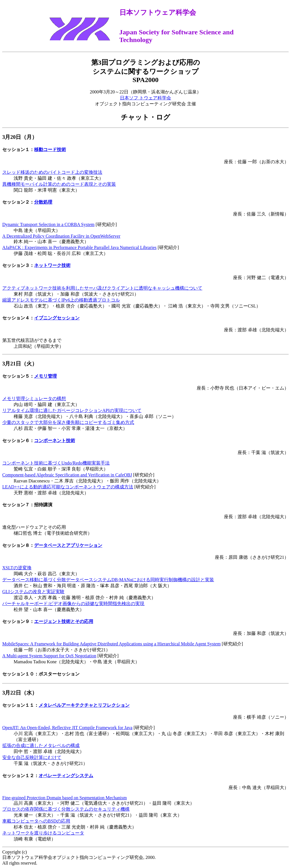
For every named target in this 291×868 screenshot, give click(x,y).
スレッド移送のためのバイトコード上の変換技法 (52, 172)
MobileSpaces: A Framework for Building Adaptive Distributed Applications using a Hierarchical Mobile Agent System (111, 644)
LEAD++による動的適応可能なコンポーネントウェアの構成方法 (68, 487)
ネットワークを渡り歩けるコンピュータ (43, 833)
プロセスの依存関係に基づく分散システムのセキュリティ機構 (66, 809)
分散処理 (43, 202)
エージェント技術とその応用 (64, 621)
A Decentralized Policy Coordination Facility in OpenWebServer (61, 236)
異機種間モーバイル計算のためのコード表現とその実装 (59, 184)
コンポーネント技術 (55, 441)
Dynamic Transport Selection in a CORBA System (48, 224)
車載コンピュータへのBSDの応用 (36, 821)
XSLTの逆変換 (17, 568)
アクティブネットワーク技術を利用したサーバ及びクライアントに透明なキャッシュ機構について (102, 288)
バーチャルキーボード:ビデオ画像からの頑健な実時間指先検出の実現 (73, 604)
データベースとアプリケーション (68, 545)
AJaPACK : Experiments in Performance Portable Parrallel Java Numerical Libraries (79, 247)
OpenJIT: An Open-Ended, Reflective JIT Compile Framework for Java (67, 728)
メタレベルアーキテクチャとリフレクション (84, 705)
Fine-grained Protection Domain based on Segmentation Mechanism (65, 798)
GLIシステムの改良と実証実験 (33, 592)
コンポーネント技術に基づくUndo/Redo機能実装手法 (56, 463)
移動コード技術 (50, 149)
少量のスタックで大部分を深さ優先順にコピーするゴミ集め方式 (68, 422)
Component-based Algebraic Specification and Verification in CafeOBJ (67, 475)
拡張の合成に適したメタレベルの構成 (41, 745)
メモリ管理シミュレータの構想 (34, 399)
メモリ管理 (45, 376)
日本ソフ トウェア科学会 (145, 98)
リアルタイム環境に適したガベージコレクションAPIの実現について (72, 410)
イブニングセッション (57, 318)
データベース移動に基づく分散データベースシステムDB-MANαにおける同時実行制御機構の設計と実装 (108, 580)
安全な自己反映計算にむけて (32, 757)
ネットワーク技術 (52, 265)
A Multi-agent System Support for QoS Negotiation (49, 656)
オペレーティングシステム (66, 776)
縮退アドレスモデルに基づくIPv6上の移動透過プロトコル (61, 300)
